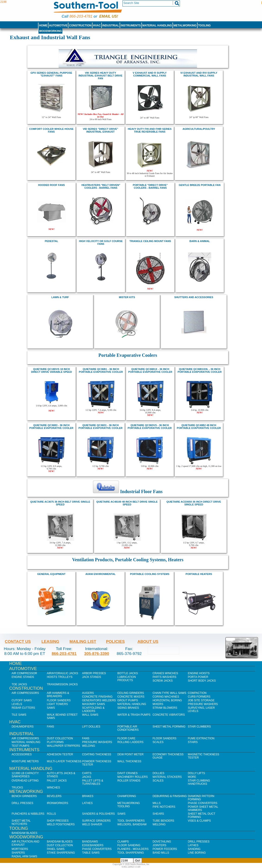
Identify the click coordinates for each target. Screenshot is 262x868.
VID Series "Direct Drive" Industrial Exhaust (101, 130)
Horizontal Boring (167, 700)
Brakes (88, 796)
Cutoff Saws (22, 700)
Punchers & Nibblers (28, 814)
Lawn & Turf (60, 297)
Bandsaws (90, 842)
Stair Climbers (199, 727)
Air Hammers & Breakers (58, 695)
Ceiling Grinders (131, 693)
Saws (51, 708)
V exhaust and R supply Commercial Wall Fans (150, 74)
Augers (88, 693)
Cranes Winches (165, 673)
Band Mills (161, 853)
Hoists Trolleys (60, 677)
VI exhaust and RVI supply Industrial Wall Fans (199, 74)
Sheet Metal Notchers (21, 822)
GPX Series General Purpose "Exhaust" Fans (51, 74)
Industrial (111, 26)
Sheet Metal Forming (169, 727)
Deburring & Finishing (170, 796)
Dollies (158, 773)
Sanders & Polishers (98, 814)
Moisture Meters (25, 761)
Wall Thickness (129, 761)
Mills (157, 803)
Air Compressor (24, 673)
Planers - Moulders (133, 849)
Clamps (123, 842)
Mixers (158, 704)
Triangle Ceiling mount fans (150, 241)
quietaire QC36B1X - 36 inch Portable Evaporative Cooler (150, 370)
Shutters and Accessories (194, 297)
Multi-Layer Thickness (64, 761)
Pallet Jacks (57, 781)
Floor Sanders (59, 700)
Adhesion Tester (60, 754)
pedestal (51, 241)
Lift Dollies (91, 727)
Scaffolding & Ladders (93, 709)
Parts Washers (164, 677)
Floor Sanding (129, 845)
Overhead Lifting (25, 781)
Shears (158, 814)
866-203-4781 (81, 16)
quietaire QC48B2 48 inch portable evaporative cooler (199, 427)
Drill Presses (22, 803)
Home (43, 26)
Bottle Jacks (128, 673)
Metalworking (185, 26)
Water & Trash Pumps (134, 715)
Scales (158, 742)
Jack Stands (92, 677)
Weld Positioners (61, 824)
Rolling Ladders (130, 742)
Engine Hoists (199, 673)
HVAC (97, 26)
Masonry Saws (93, 704)
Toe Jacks (19, 684)
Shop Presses (58, 821)
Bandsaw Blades (24, 833)
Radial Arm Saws (24, 856)
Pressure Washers (203, 704)
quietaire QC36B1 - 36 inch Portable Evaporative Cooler (101, 370)
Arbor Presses (94, 673)
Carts (87, 773)
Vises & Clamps (199, 821)
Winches (53, 788)
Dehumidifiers (23, 727)
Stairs (193, 742)
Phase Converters (203, 803)
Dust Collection (60, 738)
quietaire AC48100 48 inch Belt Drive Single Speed (127, 503)
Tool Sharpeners (131, 821)
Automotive (58, 26)
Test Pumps (20, 746)
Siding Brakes (128, 708)
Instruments (131, 26)
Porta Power (198, 677)
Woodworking (50, 31)
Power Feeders (165, 849)
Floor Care (126, 738)
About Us (148, 641)
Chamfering (127, 796)
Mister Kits (127, 297)
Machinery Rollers (133, 777)
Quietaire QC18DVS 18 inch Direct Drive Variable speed (51, 370)
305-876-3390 (97, 654)
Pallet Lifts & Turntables (93, 782)
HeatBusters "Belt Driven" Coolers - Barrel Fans (101, 186)
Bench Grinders (24, 796)
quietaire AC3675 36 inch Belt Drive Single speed (60, 503)
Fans (50, 727)
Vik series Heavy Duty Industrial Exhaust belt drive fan (101, 76)
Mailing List (83, 641)
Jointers (159, 845)
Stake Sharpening (61, 853)
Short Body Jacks (202, 681)
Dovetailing (162, 842)
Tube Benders (163, 821)
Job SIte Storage (201, 700)
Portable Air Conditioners (128, 728)
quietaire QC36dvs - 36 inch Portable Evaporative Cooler (150, 427)
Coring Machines (166, 697)
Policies (115, 641)
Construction (80, 26)
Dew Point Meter (130, 754)
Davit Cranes (128, 773)
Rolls (51, 814)
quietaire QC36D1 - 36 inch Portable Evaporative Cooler (101, 427)
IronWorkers (58, 803)
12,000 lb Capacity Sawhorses (25, 775)
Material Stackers (167, 777)
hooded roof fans (51, 185)
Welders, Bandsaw (132, 824)
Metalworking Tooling (129, 805)
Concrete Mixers (131, 697)
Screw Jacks (163, 681)
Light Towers (57, 704)
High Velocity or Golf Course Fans (101, 243)
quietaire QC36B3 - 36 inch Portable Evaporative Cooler (51, 427)
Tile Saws (19, 715)
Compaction (197, 693)
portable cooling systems (150, 574)
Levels (17, 704)
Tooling (204, 26)
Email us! (109, 16)
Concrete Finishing (97, 697)
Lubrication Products (127, 679)
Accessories (22, 754)
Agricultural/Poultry (199, 129)
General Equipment (51, 574)
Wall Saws (90, 715)
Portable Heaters (199, 574)
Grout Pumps (128, 700)
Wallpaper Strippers (63, 746)
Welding (89, 746)
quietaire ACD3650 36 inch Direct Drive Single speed (194, 503)
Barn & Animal (200, 241)
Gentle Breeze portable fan (200, 185)
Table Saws (91, 853)
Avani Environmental (101, 574)
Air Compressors (25, 693)
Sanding (194, 849)
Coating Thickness (97, 754)
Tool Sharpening (131, 853)
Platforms (55, 742)
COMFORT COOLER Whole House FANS (51, 130)
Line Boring (197, 853)
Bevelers (54, 796)
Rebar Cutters (23, 708)
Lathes (87, 803)
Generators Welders (99, 700)
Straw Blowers (165, 708)
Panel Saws (56, 849)
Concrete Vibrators (169, 715)
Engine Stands (23, 677)
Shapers (18, 853)
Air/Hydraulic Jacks (62, 673)
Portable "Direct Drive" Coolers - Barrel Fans (150, 186)
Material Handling (157, 26)
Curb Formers (199, 697)
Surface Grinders (96, 821)
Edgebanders (93, 845)
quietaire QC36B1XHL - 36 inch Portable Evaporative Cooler (200, 370)
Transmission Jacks (62, 684)
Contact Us (18, 641)
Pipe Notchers (164, 807)
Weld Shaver (92, 824)
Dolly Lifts (196, 773)
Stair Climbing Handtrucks (199, 782)
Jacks (87, 777)
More (192, 777)
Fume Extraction (201, 738)
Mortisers (20, 849)
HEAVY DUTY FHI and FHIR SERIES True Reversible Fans (150, 130)
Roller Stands (129, 781)
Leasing (50, 641)
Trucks (17, 788)
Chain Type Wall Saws (169, 693)
